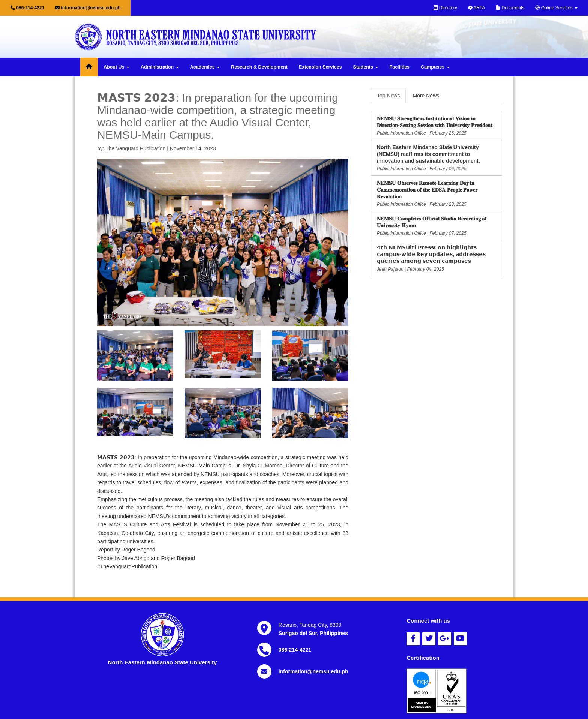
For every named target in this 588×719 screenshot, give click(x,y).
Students (366, 67)
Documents (510, 8)
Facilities (400, 67)
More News (426, 96)
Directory (445, 8)
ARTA (477, 8)
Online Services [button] (556, 8)
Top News (388, 96)
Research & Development (259, 67)
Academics (205, 67)
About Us (116, 67)
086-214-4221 (27, 8)
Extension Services (320, 67)
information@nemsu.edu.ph (88, 8)
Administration (160, 67)
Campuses (435, 67)
